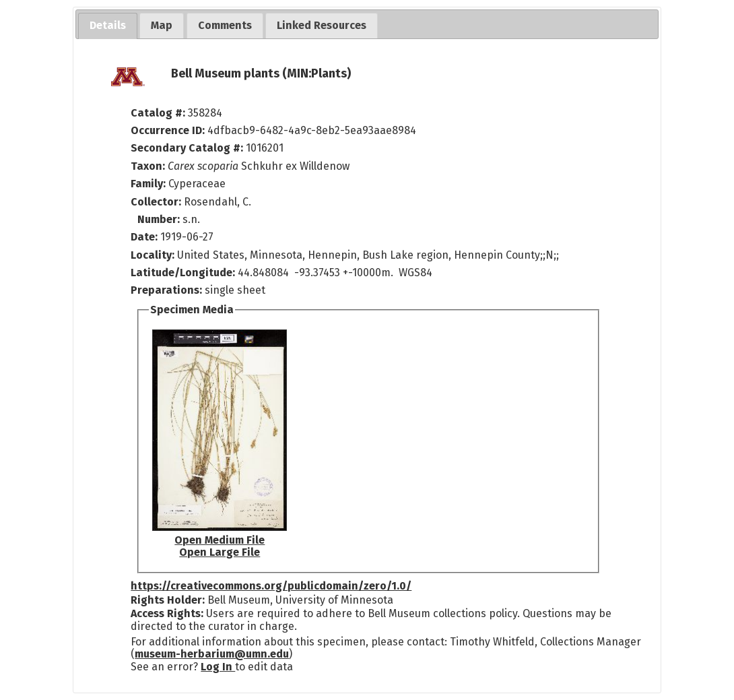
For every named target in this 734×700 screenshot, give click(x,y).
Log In (218, 667)
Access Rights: (167, 613)
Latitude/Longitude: (183, 273)
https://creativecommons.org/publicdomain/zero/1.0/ (271, 586)
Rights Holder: (168, 600)
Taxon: (148, 166)
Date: (144, 237)
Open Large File (220, 552)
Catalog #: (159, 113)
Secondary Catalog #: (187, 148)
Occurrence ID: (169, 130)
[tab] (108, 26)
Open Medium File (220, 540)
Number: (160, 219)
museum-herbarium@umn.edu (212, 654)
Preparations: (166, 290)
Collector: (157, 202)
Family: (148, 184)
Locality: (153, 255)
